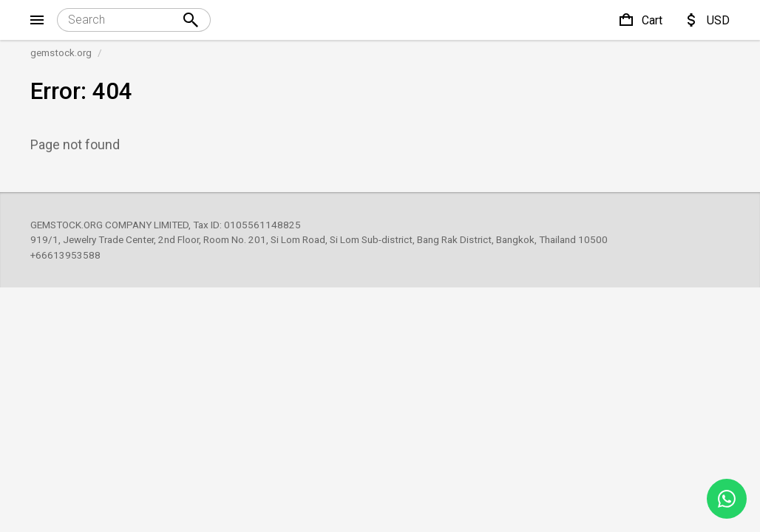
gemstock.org (61, 52)
